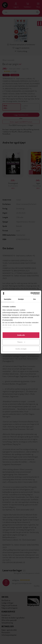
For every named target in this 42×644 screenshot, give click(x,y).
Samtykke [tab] (8, 299)
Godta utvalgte (21, 349)
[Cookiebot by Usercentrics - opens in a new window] (31, 293)
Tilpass (21, 342)
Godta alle (21, 335)
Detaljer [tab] (21, 299)
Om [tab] (34, 299)
